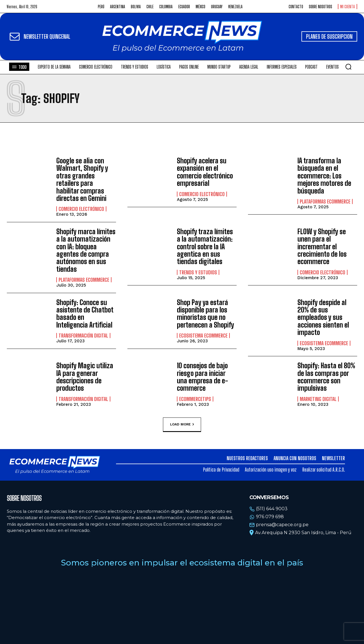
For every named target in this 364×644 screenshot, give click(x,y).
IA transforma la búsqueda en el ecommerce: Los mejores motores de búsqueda (324, 176)
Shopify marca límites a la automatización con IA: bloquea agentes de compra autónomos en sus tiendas (86, 250)
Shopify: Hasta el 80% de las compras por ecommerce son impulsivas (326, 377)
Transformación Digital (83, 336)
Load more (182, 425)
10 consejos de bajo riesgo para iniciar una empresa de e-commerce (202, 377)
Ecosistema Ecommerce (203, 336)
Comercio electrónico (81, 209)
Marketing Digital (318, 399)
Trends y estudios (198, 272)
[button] (348, 67)
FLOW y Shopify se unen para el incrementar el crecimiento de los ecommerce (322, 247)
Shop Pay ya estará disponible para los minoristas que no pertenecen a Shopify (205, 314)
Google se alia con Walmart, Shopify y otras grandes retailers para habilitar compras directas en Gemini (82, 179)
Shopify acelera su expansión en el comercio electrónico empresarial (205, 172)
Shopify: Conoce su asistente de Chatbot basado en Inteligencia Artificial (85, 314)
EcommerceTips (195, 399)
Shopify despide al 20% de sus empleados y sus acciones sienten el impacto (323, 317)
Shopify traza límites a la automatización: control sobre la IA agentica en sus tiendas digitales (205, 247)
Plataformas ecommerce (325, 201)
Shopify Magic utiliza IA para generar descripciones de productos (85, 377)
